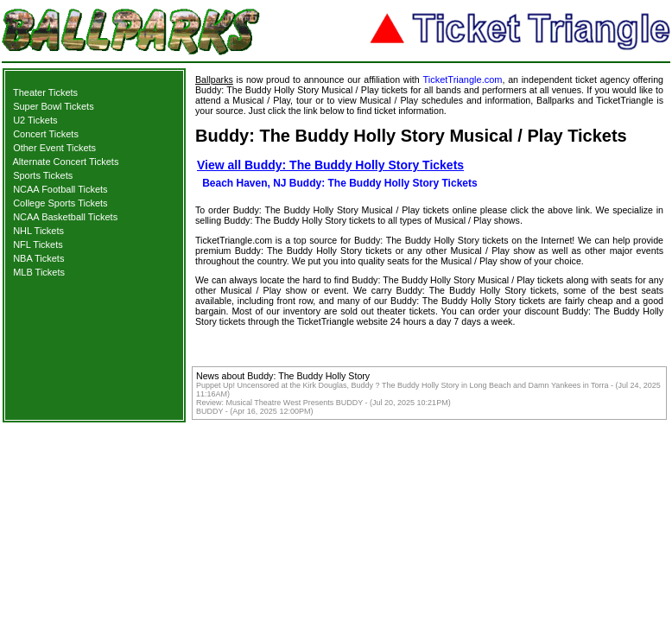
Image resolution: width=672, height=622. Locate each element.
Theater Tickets (45, 92)
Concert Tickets (46, 134)
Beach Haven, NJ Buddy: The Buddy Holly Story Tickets (340, 183)
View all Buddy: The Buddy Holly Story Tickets (330, 165)
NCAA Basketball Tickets (65, 217)
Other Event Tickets (54, 148)
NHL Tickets (38, 231)
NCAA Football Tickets (60, 189)
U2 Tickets (35, 120)
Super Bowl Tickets (54, 106)
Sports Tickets (43, 175)
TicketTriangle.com (462, 79)
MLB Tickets (39, 272)
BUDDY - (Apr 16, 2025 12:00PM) (254, 411)
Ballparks (214, 79)
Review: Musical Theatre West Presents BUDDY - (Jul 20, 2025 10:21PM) (323, 403)
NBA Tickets (38, 258)
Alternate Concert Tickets (66, 162)
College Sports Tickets (60, 203)
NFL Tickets (38, 244)
